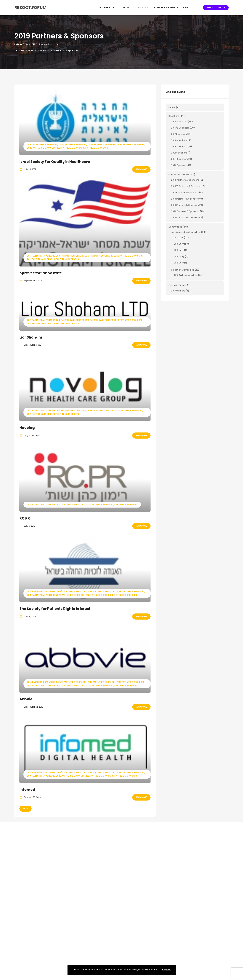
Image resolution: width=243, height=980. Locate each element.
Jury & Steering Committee (186, 232)
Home (19, 51)
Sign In (210, 8)
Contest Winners (177, 285)
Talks (128, 8)
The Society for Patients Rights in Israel (55, 609)
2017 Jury (179, 238)
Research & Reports (166, 8)
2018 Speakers (179, 140)
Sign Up (222, 8)
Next (25, 809)
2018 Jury (179, 244)
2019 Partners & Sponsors (130, 144)
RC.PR (25, 518)
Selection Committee (183, 270)
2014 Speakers (179, 122)
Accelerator (108, 8)
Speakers (174, 116)
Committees (175, 227)
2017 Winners (178, 291)
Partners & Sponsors (37, 51)
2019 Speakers (179, 146)
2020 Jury (179, 256)
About (188, 8)
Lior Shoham (31, 337)
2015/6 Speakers (180, 128)
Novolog (27, 428)
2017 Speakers (179, 134)
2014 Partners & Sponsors (41, 591)
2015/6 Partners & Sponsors (42, 144)
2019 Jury (179, 250)
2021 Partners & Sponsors (70, 148)
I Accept (167, 970)
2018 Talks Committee (186, 275)
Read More (141, 169)
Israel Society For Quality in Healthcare (55, 162)
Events (143, 8)
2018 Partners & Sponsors (101, 144)
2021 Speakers (179, 153)
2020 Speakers (179, 165)
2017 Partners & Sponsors (72, 144)
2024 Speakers (179, 159)
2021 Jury (179, 263)
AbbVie (26, 699)
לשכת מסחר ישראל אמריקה (40, 273)
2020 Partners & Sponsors (41, 148)
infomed (27, 790)
